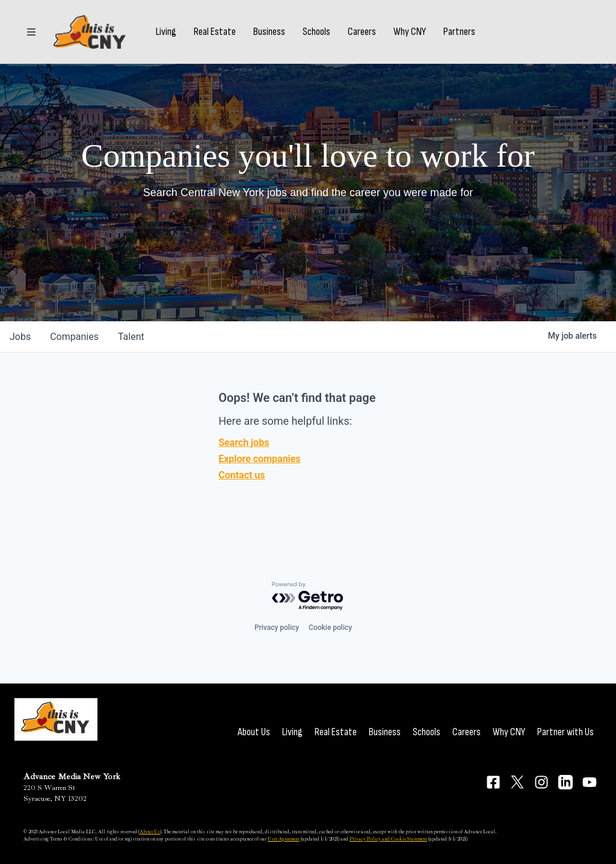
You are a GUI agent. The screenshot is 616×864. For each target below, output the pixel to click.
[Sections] (31, 32)
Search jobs (244, 443)
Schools (316, 32)
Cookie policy (330, 628)
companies (74, 337)
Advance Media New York (72, 776)
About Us (254, 732)
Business (269, 32)
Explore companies (259, 459)
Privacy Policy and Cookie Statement (388, 839)
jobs (20, 337)
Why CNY (410, 32)
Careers (362, 32)
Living (166, 32)
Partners (459, 32)
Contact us (242, 475)
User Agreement (284, 839)
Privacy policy (277, 628)
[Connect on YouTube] (590, 782)
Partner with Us (565, 732)
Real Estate (215, 32)
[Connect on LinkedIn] (565, 782)
